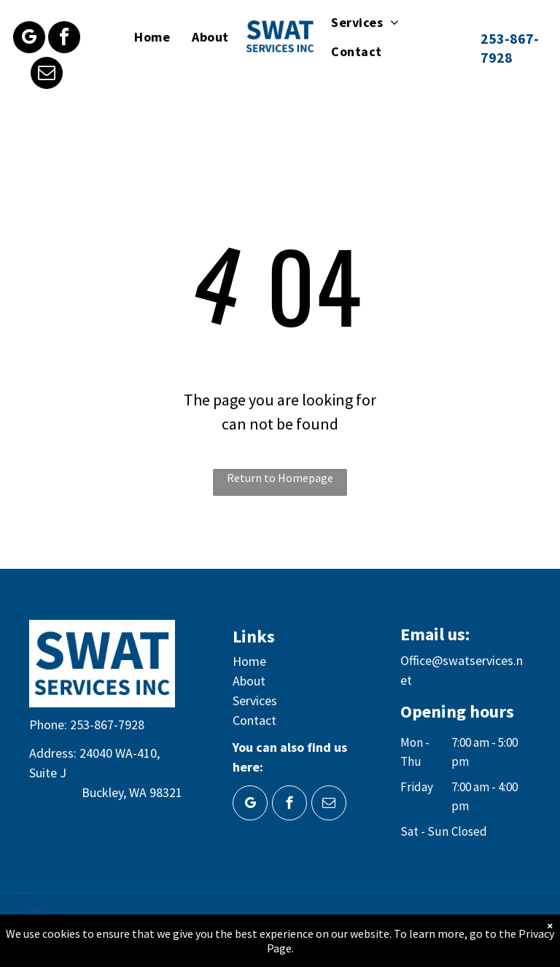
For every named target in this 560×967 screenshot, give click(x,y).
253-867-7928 (107, 725)
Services (255, 700)
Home (249, 661)
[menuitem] (152, 36)
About (249, 681)
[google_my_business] (29, 39)
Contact (254, 720)
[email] (47, 75)
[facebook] (64, 39)
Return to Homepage (280, 478)
